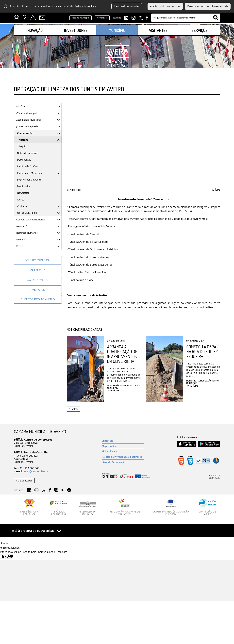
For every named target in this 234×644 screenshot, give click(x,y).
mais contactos (24, 481)
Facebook (147, 17)
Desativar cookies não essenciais (208, 6)
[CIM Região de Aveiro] (207, 507)
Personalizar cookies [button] (127, 6)
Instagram (134, 17)
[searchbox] (186, 18)
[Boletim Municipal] (38, 260)
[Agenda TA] (38, 270)
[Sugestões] (123, 441)
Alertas (33, 18)
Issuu (56, 490)
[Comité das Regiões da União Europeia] (171, 507)
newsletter (102, 18)
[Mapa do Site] (123, 446)
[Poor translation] (9, 557)
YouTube (63, 491)
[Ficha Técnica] (123, 451)
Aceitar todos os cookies (165, 6)
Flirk (69, 490)
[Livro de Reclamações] (123, 462)
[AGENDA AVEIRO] (38, 280)
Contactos (42, 18)
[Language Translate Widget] (18, 18)
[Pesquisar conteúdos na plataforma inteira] (216, 18)
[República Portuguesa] (59, 507)
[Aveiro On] (38, 290)
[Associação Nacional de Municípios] (125, 507)
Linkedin (126, 17)
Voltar (75, 409)
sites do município (81, 18)
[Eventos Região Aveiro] (38, 299)
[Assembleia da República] (88, 509)
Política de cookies (85, 6)
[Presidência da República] (29, 507)
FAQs (24, 18)
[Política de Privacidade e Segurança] (123, 457)
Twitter (141, 17)
